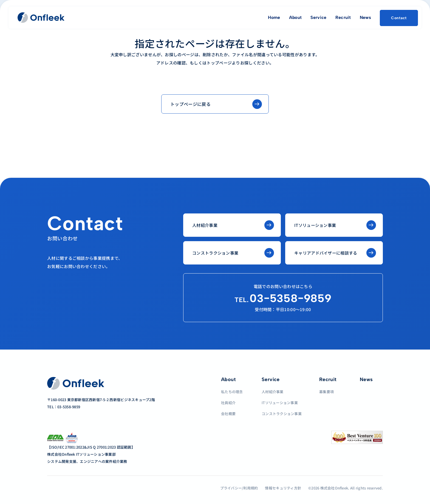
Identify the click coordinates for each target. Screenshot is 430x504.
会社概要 (228, 414)
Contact (399, 18)
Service (318, 17)
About (295, 17)
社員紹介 (228, 403)
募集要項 (326, 392)
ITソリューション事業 (280, 403)
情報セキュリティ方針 (283, 488)
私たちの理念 (232, 392)
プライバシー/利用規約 (239, 488)
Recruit (343, 17)
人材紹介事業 (273, 392)
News (365, 17)
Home (274, 17)
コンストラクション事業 (282, 414)
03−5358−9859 (283, 298)
